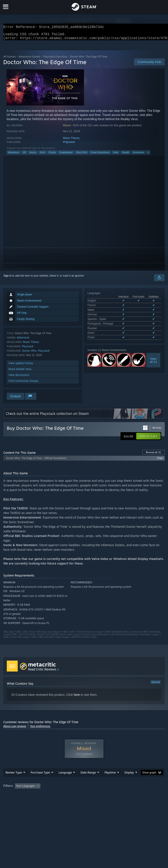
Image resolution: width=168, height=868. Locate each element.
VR (24, 155)
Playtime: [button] (103, 795)
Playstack (69, 145)
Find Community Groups (23, 383)
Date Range (88, 781)
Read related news (20, 372)
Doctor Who (29, 353)
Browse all (154, 455)
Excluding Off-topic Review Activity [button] (70, 795)
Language (65, 781)
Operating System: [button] (15, 801)
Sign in (8, 278)
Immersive (138, 155)
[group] (84, 798)
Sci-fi (42, 155)
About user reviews (15, 729)
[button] (148, 439)
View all (156, 685)
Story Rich (82, 155)
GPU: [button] (52, 801)
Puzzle (52, 155)
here (77, 697)
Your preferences (40, 729)
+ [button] (148, 155)
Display (129, 781)
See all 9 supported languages (105, 327)
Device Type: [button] (72, 801)
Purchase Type (40, 781)
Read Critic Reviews (42, 672)
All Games (10, 59)
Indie (116, 155)
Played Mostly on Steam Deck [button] (135, 795)
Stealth (126, 155)
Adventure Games (30, 59)
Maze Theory (71, 141)
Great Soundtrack (100, 155)
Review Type (14, 781)
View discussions (19, 378)
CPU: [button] (38, 801)
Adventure (14, 155)
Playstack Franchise (55, 59)
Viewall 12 (153, 349)
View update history (21, 366)
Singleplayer (66, 155)
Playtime (110, 781)
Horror (33, 155)
